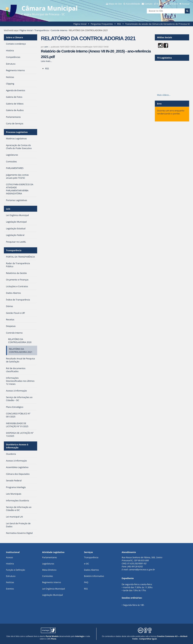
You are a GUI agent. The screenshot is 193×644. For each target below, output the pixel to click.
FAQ (86, 582)
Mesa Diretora (49, 570)
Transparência (42, 30)
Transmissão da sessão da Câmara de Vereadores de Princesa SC (158, 24)
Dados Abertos (91, 570)
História (10, 564)
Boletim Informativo (94, 576)
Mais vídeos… (164, 95)
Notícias (10, 582)
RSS (119, 24)
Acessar (186, 4)
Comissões (48, 576)
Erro (159, 104)
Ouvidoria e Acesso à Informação (17, 446)
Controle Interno (59, 30)
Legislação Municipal (53, 595)
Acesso (9, 557)
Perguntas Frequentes (102, 24)
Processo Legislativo (17, 132)
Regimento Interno (52, 582)
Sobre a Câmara (15, 37)
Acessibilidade (133, 4)
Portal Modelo (52, 636)
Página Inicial (80, 24)
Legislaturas (48, 564)
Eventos (10, 589)
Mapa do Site (115, 4)
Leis (8, 209)
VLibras (160, 4)
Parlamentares (50, 557)
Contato (149, 4)
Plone (54, 639)
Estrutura (11, 576)
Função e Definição (16, 570)
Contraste (173, 4)
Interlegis (80, 636)
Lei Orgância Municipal (54, 589)
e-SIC (87, 564)
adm (46, 47)
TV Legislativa (164, 58)
